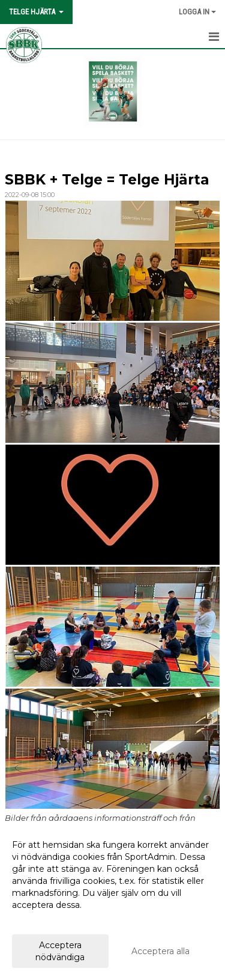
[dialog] (112, 900)
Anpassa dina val (46, 921)
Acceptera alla (160, 951)
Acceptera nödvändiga (60, 951)
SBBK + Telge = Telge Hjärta (107, 180)
